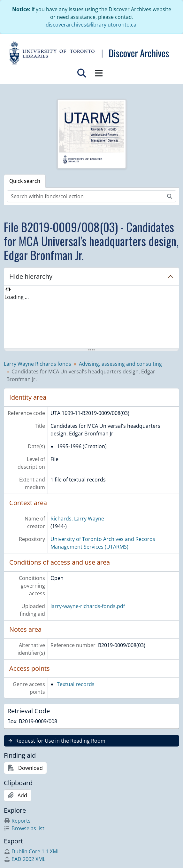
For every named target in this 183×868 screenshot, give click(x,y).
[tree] (91, 317)
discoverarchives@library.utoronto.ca (91, 25)
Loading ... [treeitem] (17, 297)
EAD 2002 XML (25, 859)
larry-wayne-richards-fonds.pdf (88, 606)
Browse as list (24, 828)
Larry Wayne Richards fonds (38, 364)
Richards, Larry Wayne (77, 519)
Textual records (76, 684)
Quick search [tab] (25, 181)
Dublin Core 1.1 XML (32, 851)
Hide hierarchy (31, 276)
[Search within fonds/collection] (85, 196)
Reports (17, 821)
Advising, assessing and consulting (120, 364)
